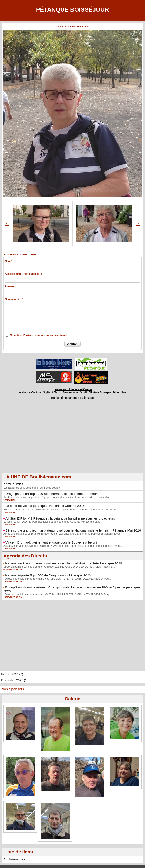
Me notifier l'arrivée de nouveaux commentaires (39, 335)
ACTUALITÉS (12, 482)
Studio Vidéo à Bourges (92, 391)
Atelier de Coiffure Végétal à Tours (44, 391)
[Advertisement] (72, 439)
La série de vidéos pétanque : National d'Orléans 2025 (41, 502)
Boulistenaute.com (16, 849)
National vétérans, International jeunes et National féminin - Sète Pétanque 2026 (58, 558)
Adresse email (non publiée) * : (23, 273)
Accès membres (72, 861)
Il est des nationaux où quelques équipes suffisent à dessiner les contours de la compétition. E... (57, 494)
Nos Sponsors (13, 679)
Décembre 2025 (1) (14, 670)
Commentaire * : (15, 299)
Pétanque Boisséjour (72, 9)
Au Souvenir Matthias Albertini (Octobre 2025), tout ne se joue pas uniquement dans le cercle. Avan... (60, 541)
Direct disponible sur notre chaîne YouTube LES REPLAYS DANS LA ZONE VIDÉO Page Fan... (58, 561)
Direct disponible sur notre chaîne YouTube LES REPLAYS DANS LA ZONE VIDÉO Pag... (55, 573)
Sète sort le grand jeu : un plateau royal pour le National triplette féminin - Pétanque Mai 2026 (67, 526)
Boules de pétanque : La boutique (73, 396)
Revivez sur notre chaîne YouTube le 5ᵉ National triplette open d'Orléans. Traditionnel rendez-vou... (59, 506)
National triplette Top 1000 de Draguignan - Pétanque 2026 (44, 570)
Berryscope (70, 391)
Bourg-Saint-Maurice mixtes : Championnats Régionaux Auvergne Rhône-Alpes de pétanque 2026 (70, 581)
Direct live (113, 391)
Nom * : (9, 261)
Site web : (11, 286)
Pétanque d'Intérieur (73, 388)
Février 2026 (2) (12, 664)
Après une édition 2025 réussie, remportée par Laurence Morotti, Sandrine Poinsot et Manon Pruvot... (60, 529)
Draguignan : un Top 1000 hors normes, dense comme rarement (48, 491)
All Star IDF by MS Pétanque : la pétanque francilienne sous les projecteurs (55, 515)
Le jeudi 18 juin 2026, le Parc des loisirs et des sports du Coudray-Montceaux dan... (50, 518)
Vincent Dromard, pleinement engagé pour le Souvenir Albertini (47, 538)
